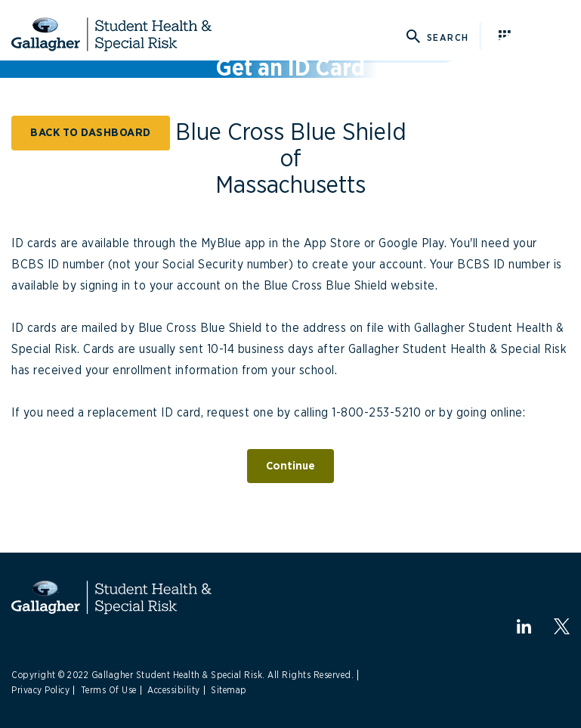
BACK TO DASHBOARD (91, 133)
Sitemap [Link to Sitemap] (229, 690)
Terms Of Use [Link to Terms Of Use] (109, 690)
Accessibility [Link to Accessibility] (174, 690)
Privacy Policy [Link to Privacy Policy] (40, 690)
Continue (290, 466)
